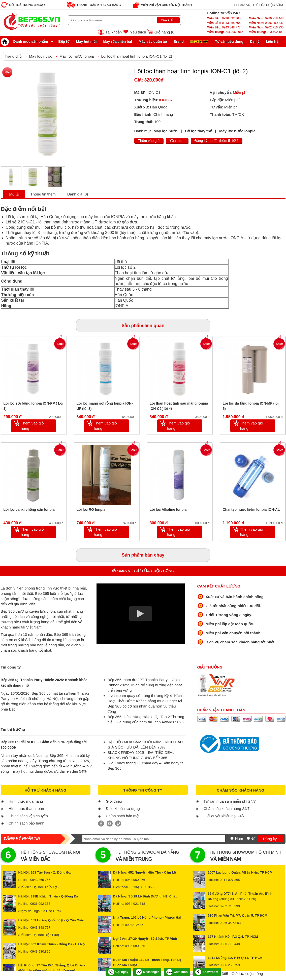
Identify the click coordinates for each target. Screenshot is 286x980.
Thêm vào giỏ (149, 141)
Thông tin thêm (43, 194)
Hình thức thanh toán (26, 809)
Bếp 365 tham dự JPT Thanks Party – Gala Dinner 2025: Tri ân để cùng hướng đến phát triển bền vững (145, 685)
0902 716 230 (230, 906)
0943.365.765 (224, 23)
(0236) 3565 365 (141, 887)
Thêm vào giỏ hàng (33, 426)
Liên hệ (272, 42)
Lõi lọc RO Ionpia (91, 509)
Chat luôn (177, 972)
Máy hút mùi (86, 42)
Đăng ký (270, 839)
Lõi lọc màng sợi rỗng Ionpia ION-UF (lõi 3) (105, 406)
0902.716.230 (266, 27)
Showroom (207, 972)
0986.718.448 (266, 18)
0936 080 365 (135, 946)
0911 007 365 (230, 880)
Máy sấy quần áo (153, 42)
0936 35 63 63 (230, 923)
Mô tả (14, 194)
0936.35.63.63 (266, 23)
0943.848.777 (224, 27)
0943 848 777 (40, 928)
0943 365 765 (40, 880)
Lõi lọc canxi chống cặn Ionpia (29, 509)
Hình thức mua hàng (26, 801)
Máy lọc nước (40, 56)
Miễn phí (240, 92)
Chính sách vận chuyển (28, 816)
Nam (239, 838)
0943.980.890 (40, 951)
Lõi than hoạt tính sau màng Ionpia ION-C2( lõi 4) (179, 406)
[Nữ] (248, 838)
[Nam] (232, 838)
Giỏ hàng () (165, 32)
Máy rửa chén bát (118, 42)
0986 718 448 (230, 944)
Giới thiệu (114, 801)
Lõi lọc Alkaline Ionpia (168, 509)
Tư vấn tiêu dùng (229, 42)
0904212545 (134, 925)
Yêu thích (138, 32)
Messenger (147, 972)
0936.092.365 (224, 18)
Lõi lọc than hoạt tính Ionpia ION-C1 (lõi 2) (136, 56)
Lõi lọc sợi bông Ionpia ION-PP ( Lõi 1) (34, 406)
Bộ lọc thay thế (198, 131)
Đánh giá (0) (78, 194)
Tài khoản (114, 32)
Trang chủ (13, 56)
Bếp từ (64, 42)
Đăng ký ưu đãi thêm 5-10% (216, 141)
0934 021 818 (135, 904)
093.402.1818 (267, 32)
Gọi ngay (118, 972)
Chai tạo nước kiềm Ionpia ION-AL (251, 509)
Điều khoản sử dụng (123, 809)
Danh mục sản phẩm (26, 42)
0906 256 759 (230, 965)
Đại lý (255, 42)
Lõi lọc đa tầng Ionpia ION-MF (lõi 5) (251, 406)
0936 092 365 (40, 904)
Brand (179, 42)
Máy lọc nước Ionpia (77, 56)
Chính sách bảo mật (123, 816)
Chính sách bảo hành (26, 823)
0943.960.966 (225, 32)
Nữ (253, 838)
